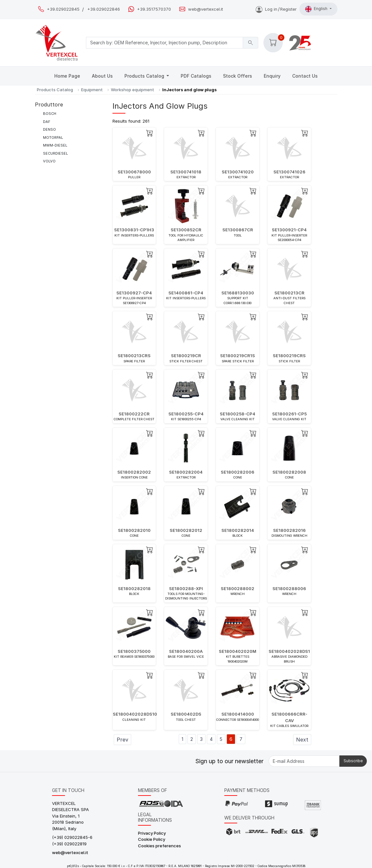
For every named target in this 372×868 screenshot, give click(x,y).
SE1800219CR (186, 356)
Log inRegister (276, 9)
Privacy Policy (152, 833)
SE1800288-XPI (186, 588)
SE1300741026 (289, 172)
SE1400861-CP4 (186, 293)
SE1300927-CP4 (134, 293)
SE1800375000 (134, 651)
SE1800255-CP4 (186, 414)
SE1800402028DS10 (135, 714)
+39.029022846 (104, 9)
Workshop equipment (133, 90)
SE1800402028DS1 (289, 651)
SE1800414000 (238, 714)
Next (302, 740)
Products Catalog (145, 76)
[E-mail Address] (304, 761)
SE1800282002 (134, 472)
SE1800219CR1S (238, 356)
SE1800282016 (289, 530)
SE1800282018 (134, 588)
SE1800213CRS (134, 356)
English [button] (317, 9)
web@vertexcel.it (206, 9)
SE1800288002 (238, 588)
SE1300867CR (238, 230)
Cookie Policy (152, 839)
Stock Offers (238, 76)
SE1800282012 (186, 530)
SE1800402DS (186, 714)
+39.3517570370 (154, 9)
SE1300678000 (134, 172)
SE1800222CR (134, 414)
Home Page (67, 76)
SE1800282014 (238, 530)
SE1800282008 (289, 472)
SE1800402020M (238, 651)
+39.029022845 (63, 9)
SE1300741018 (186, 172)
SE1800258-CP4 (238, 414)
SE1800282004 (186, 472)
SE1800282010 (134, 530)
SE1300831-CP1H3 (134, 230)
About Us (102, 76)
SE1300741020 (238, 172)
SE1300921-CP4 (289, 230)
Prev (122, 740)
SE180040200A (186, 651)
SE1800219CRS (289, 356)
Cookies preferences (159, 846)
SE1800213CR (289, 293)
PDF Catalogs (196, 76)
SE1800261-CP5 (289, 414)
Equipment (92, 90)
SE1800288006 (289, 588)
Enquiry (272, 76)
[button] (273, 43)
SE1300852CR (186, 230)
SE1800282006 (238, 472)
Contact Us (305, 76)
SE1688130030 (238, 293)
